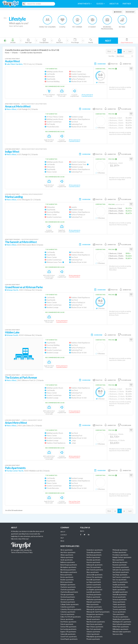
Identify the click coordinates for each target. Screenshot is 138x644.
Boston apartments (67, 577)
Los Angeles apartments (94, 590)
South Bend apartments (120, 587)
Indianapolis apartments (95, 565)
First (109, 51)
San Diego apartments (120, 575)
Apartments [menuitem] (85, 4)
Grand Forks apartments (69, 637)
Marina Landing (14, 197)
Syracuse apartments (120, 599)
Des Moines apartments (68, 622)
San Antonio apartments (121, 572)
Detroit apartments (67, 624)
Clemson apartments (67, 599)
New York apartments (94, 629)
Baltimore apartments (68, 562)
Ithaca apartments (93, 572)
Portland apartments (119, 552)
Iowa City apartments (94, 567)
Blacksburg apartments (68, 570)
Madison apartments (93, 597)
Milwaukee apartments (94, 607)
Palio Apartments (15, 468)
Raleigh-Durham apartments (122, 557)
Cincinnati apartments (68, 597)
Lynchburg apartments (94, 594)
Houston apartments (93, 562)
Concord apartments (67, 614)
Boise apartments (66, 575)
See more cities (118, 634)
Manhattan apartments (94, 599)
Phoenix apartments (93, 639)
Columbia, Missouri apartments (71, 609)
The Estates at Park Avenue (21, 378)
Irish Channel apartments (95, 570)
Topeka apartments (119, 607)
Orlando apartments (93, 632)
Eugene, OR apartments (68, 632)
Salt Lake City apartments (121, 570)
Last (130, 51)
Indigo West (12, 152)
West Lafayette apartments (122, 624)
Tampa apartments (119, 602)
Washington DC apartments (122, 622)
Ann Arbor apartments (68, 552)
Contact (64, 535)
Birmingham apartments (68, 567)
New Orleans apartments (95, 627)
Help (62, 538)
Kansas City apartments (94, 577)
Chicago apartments (67, 594)
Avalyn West (12, 61)
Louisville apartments (93, 592)
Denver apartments (67, 619)
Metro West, (12, 109)
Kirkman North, (12, 290)
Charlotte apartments (68, 590)
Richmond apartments (120, 562)
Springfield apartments (120, 592)
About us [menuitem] (114, 4)
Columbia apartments (68, 607)
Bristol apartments (67, 582)
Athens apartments (67, 555)
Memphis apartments (94, 602)
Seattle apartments (119, 585)
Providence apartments (120, 555)
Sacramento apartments (121, 567)
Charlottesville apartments (69, 592)
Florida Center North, (15, 471)
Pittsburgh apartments (120, 550)
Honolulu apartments (93, 560)
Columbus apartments (68, 612)
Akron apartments (66, 550)
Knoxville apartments (94, 580)
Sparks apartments (119, 590)
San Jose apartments (120, 580)
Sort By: (111, 56)
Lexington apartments (94, 587)
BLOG (82, 531)
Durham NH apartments (68, 627)
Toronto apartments (119, 609)
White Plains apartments (121, 627)
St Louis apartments (119, 597)
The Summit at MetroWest (21, 242)
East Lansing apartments (68, 629)
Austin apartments (67, 560)
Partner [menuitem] (127, 4)
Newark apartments (93, 619)
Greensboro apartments (95, 550)
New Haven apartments (94, 624)
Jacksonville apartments (95, 575)
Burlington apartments (68, 585)
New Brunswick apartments (96, 622)
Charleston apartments (68, 587)
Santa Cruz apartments (120, 582)
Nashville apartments (93, 617)
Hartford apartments (93, 557)
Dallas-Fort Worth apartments (71, 617)
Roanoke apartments (120, 565)
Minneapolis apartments (95, 609)
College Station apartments (69, 604)
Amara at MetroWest (18, 106)
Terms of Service (17, 552)
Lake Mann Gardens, (15, 64)
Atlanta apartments (67, 557)
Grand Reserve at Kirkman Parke (24, 287)
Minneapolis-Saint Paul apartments (98, 612)
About (63, 532)
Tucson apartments (119, 612)
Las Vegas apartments (94, 582)
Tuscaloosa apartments (120, 617)
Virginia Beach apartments (121, 619)
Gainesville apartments (68, 634)
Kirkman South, (12, 335)
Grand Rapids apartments (69, 639)
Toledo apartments (119, 604)
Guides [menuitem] (101, 4)
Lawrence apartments (94, 585)
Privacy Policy (28, 552)
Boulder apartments (67, 580)
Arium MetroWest (16, 423)
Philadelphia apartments (95, 637)
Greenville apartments (94, 552)
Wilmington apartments (120, 629)
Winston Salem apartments (122, 632)
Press (62, 541)
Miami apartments (93, 604)
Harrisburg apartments (94, 555)
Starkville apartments (120, 594)
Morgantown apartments (95, 614)
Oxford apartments (93, 634)
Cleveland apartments (68, 602)
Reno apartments (118, 560)
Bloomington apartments (69, 572)
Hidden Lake (12, 332)
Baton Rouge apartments (69, 565)
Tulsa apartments (118, 614)
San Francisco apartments (121, 577)
